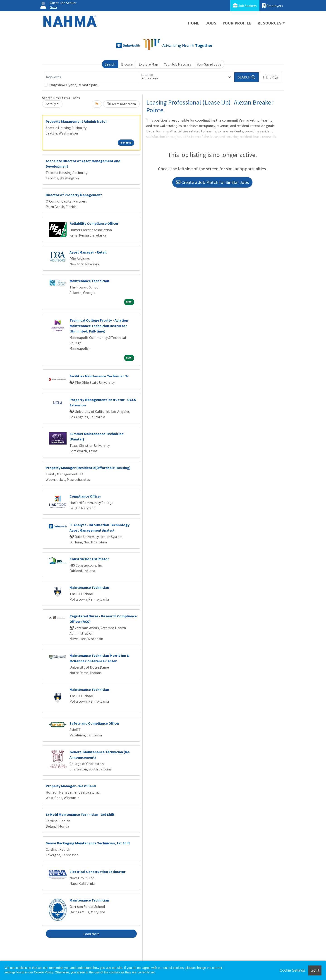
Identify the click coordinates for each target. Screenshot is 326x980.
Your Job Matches (178, 64)
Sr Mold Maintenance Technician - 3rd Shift (80, 814)
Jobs (211, 23)
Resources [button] (270, 23)
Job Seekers (245, 6)
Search (110, 64)
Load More (91, 934)
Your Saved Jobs (209, 64)
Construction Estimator (89, 559)
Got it (315, 970)
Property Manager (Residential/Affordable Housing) (88, 468)
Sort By (51, 104)
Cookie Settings (292, 970)
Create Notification (121, 104)
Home (194, 23)
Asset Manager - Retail (88, 252)
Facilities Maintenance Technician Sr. (99, 376)
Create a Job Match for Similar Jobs (212, 182)
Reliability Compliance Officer (94, 223)
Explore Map (148, 64)
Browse (127, 64)
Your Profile (237, 23)
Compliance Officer (85, 496)
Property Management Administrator (76, 121)
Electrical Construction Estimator (97, 872)
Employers (273, 6)
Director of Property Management (74, 195)
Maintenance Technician (89, 281)
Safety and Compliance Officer (95, 723)
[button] (271, 77)
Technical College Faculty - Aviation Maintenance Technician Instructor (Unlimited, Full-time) (99, 326)
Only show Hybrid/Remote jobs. (74, 85)
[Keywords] (91, 77)
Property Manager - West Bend (71, 786)
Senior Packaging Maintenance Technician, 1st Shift (88, 843)
